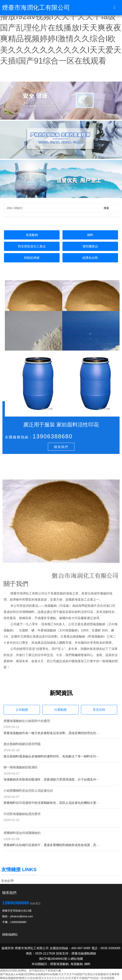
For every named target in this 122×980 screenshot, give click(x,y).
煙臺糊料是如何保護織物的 (22, 833)
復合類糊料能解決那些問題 (22, 744)
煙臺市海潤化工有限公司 (36, 8)
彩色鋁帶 (8, 881)
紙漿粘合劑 (90, 258)
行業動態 (60, 710)
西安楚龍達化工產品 (32, 246)
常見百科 (99, 710)
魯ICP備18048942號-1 (54, 959)
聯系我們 (61, 447)
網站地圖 (77, 959)
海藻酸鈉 (32, 235)
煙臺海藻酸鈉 (59, 964)
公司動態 (22, 710)
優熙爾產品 (90, 246)
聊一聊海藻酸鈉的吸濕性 (21, 767)
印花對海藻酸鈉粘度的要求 (22, 814)
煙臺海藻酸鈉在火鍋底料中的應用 (27, 721)
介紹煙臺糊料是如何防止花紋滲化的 (28, 791)
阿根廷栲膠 (32, 258)
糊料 (90, 235)
